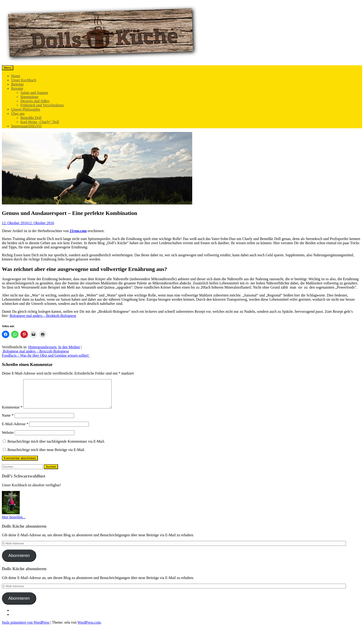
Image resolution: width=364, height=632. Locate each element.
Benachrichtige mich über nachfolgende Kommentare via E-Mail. (56, 447)
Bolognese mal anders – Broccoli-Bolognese (35, 351)
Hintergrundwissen (42, 347)
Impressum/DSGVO (26, 126)
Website (8, 438)
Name (8, 421)
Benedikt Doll (31, 118)
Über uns (18, 114)
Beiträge (17, 84)
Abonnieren (19, 561)
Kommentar (12, 413)
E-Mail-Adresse (15, 430)
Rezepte (17, 88)
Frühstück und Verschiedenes (42, 105)
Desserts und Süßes (35, 101)
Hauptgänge (29, 97)
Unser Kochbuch (24, 80)
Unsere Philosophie (26, 109)
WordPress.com (89, 628)
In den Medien (69, 347)
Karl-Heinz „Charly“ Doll (40, 122)
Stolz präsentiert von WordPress (26, 628)
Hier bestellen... (14, 523)
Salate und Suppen (34, 93)
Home (16, 76)
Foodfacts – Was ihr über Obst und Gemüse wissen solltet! (46, 355)
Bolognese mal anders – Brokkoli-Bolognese (43, 316)
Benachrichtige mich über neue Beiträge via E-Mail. (46, 455)
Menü (8, 68)
